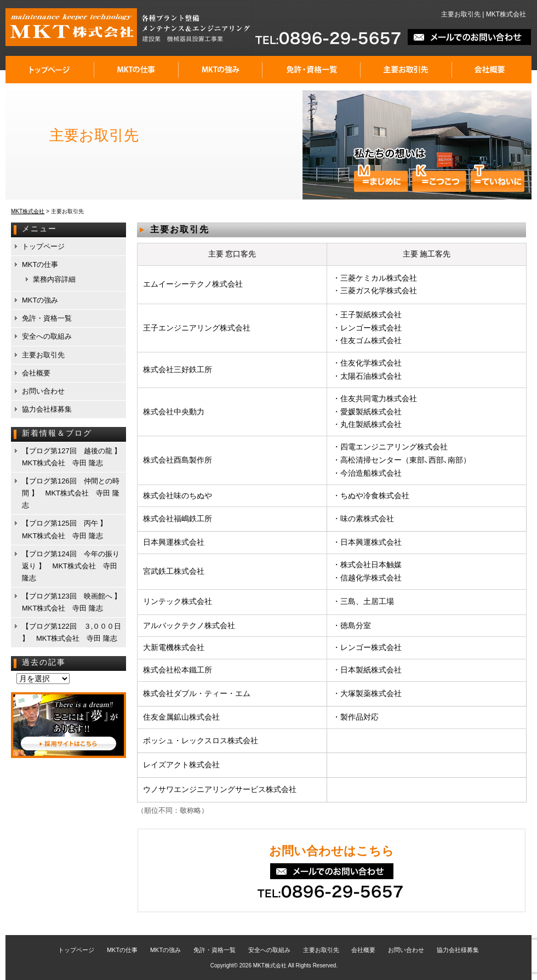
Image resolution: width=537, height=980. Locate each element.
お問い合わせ (43, 391)
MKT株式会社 (270, 965)
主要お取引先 (406, 70)
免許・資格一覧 (312, 70)
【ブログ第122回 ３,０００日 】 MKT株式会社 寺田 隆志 (72, 632)
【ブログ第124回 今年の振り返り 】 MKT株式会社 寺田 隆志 (71, 566)
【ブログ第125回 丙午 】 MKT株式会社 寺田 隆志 (68, 529)
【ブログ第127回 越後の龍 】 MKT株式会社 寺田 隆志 (73, 457)
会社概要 (492, 70)
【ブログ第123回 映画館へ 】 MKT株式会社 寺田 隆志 (73, 602)
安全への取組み (47, 336)
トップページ (50, 70)
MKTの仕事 (136, 70)
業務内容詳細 (54, 279)
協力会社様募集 (47, 409)
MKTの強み (221, 70)
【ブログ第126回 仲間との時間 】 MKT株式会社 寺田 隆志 (71, 493)
